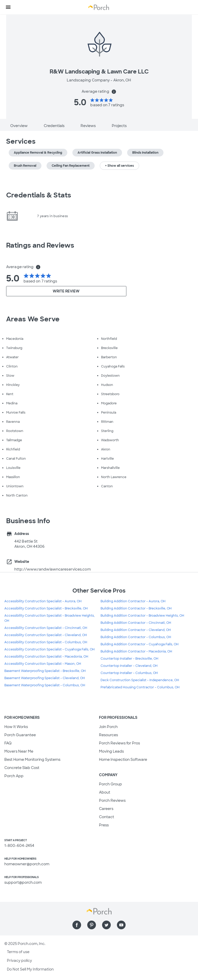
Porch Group (111, 784)
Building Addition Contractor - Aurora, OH (133, 601)
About (105, 792)
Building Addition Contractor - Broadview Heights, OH (142, 616)
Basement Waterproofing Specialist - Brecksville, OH (45, 671)
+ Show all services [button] (119, 166)
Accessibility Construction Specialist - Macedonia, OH (46, 657)
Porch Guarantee (20, 735)
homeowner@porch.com (27, 864)
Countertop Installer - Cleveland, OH (129, 666)
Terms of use (18, 952)
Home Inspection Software (123, 760)
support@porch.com (23, 882)
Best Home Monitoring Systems (32, 760)
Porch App (14, 776)
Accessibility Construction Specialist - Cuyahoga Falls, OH (49, 649)
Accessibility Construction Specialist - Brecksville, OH (46, 608)
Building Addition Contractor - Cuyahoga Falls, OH (140, 644)
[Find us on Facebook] (77, 925)
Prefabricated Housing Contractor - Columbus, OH (140, 687)
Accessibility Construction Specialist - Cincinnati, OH (46, 628)
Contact (107, 817)
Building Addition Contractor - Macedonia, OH (136, 651)
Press (104, 825)
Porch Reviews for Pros (119, 743)
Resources (108, 735)
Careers (106, 809)
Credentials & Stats (39, 195)
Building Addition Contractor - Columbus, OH (136, 637)
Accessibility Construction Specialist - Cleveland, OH (46, 635)
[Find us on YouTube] (121, 925)
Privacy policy (19, 961)
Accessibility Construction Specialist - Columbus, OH (46, 642)
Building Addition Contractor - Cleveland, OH (136, 630)
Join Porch (108, 727)
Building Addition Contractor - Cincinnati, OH (136, 623)
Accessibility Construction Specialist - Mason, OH (43, 664)
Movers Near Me (19, 751)
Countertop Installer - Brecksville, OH (129, 659)
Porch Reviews (112, 800)
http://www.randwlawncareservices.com (53, 569)
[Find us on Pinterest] (92, 925)
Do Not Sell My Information (30, 969)
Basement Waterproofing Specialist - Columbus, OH (45, 685)
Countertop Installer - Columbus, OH (129, 673)
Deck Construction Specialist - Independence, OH (140, 680)
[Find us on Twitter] (106, 925)
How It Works (16, 727)
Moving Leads (111, 751)
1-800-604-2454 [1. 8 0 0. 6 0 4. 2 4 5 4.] (19, 846)
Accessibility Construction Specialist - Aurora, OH (43, 601)
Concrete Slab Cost (22, 768)
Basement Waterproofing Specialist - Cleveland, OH (45, 678)
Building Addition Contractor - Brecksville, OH (136, 608)
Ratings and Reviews (40, 245)
